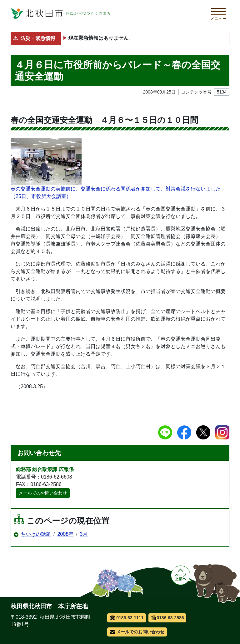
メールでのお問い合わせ (43, 493)
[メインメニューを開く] (218, 13)
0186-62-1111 (127, 618)
